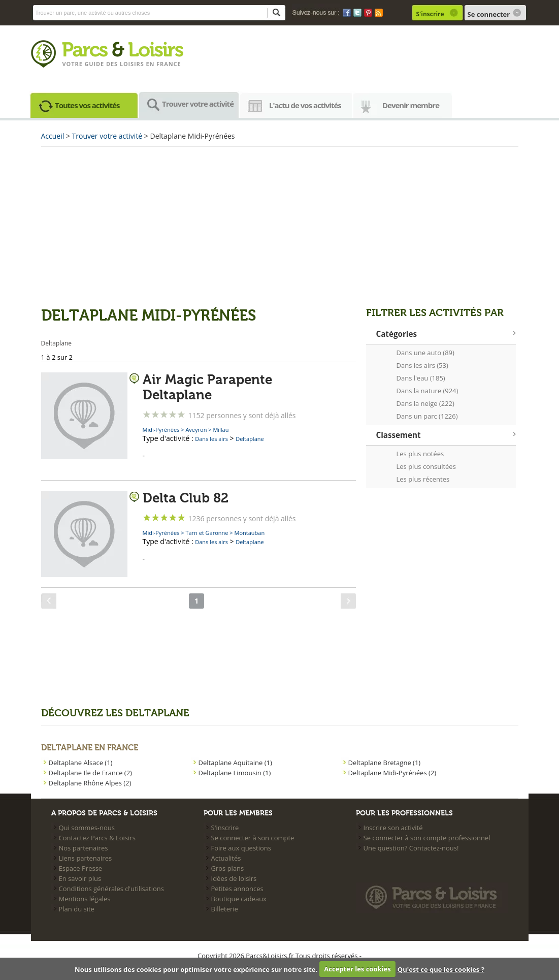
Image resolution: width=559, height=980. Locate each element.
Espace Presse (81, 868)
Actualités (226, 858)
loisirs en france (151, 64)
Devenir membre (411, 105)
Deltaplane (250, 439)
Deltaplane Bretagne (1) (385, 763)
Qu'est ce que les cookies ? (441, 969)
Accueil (53, 136)
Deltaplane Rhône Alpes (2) (90, 783)
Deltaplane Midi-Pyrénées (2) (392, 773)
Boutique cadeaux (239, 899)
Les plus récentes (423, 479)
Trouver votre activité (198, 104)
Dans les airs (211, 439)
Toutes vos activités (87, 105)
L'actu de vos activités (305, 105)
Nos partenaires (84, 848)
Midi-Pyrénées (161, 430)
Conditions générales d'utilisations (111, 889)
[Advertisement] (280, 226)
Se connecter (489, 14)
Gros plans (228, 868)
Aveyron (196, 430)
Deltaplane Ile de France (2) (90, 773)
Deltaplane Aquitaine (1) (235, 763)
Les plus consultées (426, 466)
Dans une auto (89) (425, 353)
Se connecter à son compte (253, 838)
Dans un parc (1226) (427, 416)
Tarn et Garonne (207, 533)
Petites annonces (237, 889)
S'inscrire (430, 14)
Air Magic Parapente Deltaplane (207, 388)
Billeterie (225, 909)
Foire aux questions (241, 848)
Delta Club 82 (186, 498)
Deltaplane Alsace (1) (81, 763)
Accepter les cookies (357, 969)
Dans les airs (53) (422, 365)
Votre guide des (91, 64)
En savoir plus (80, 878)
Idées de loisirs (234, 878)
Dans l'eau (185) (421, 378)
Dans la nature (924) (428, 391)
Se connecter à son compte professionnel (427, 838)
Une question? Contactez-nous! (411, 848)
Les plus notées (420, 454)
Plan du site (77, 909)
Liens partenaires (86, 858)
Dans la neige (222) (425, 403)
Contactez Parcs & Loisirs (97, 838)
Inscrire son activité (393, 828)
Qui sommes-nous (87, 828)
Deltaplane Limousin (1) (235, 773)
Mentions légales (85, 899)
